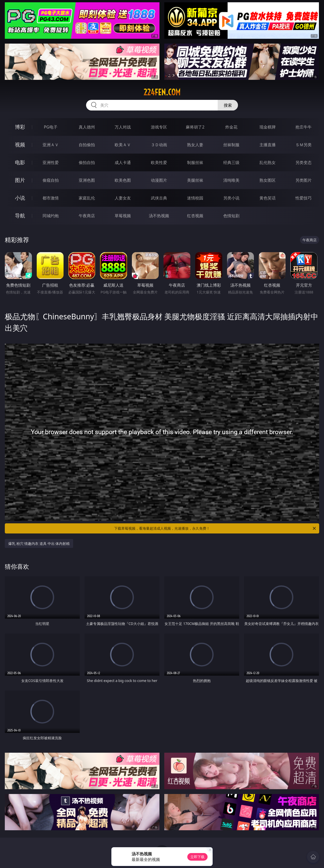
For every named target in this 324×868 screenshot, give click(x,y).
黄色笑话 (268, 198)
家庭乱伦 (87, 198)
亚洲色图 (87, 180)
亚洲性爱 (51, 162)
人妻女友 (123, 198)
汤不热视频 (159, 216)
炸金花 (231, 127)
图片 (20, 180)
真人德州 (87, 127)
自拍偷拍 (87, 145)
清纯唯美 (231, 180)
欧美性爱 (159, 162)
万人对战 (123, 127)
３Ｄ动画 (159, 145)
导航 (20, 216)
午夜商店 (87, 216)
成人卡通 (123, 162)
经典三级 (231, 162)
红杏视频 (195, 216)
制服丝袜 (195, 162)
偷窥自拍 (51, 180)
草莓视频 (123, 216)
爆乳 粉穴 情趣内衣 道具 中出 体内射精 (39, 543)
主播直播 (268, 145)
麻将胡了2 (195, 127)
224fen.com (162, 92)
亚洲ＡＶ (51, 145)
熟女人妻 (195, 145)
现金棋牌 (268, 127)
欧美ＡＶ (123, 145)
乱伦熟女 (268, 162)
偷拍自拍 (87, 162)
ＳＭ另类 (303, 145)
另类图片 (303, 180)
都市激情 (51, 198)
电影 (20, 162)
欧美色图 (123, 180)
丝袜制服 (231, 145)
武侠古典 (159, 198)
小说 (20, 198)
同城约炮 (51, 216)
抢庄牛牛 (303, 127)
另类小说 (231, 198)
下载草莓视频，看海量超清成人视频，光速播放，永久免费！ (215, 528)
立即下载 (197, 857)
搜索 (228, 105)
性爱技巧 (303, 198)
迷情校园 (195, 198)
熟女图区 (268, 180)
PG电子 (50, 127)
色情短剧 (231, 216)
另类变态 (303, 162)
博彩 (20, 127)
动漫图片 (159, 180)
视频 (20, 145)
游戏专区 (159, 127)
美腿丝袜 (195, 180)
